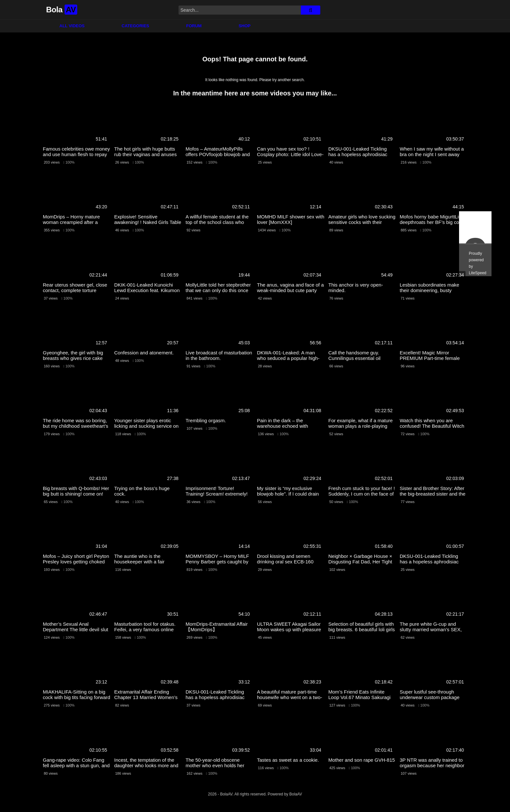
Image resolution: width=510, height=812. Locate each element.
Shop (244, 26)
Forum (194, 26)
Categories (135, 26)
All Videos (72, 26)
